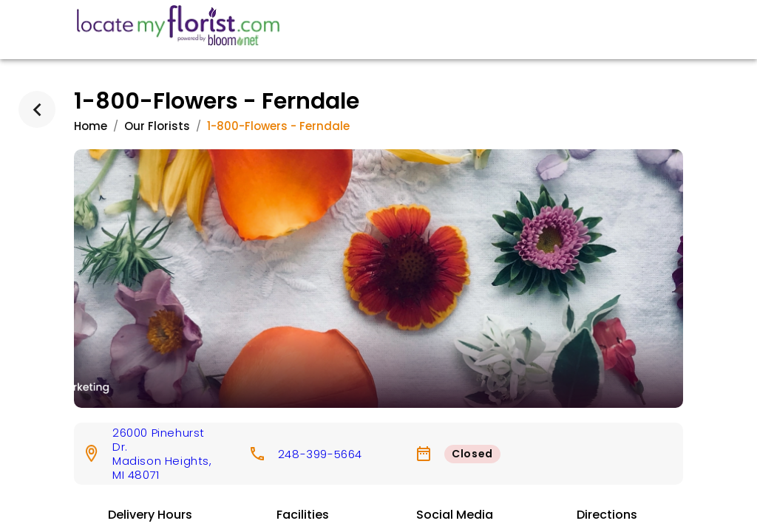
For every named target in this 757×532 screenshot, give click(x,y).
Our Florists (157, 126)
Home (91, 126)
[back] (37, 109)
